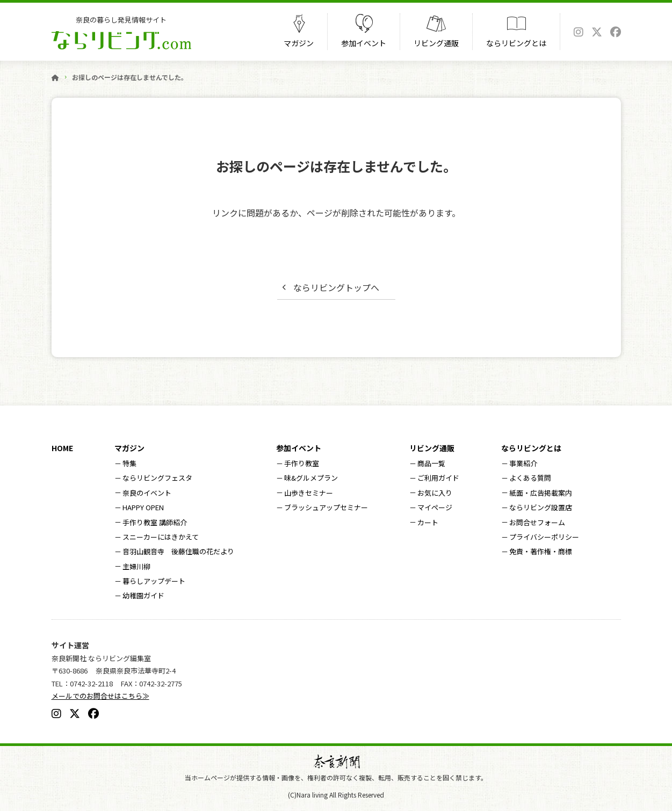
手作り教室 (302, 463)
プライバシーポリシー (544, 537)
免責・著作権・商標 (541, 551)
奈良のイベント (147, 493)
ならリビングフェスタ (157, 478)
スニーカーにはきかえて (161, 537)
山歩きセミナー (309, 493)
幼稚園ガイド (143, 595)
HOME (62, 448)
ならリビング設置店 (541, 507)
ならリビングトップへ (336, 287)
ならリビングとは (516, 43)
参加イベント (364, 43)
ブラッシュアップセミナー (326, 507)
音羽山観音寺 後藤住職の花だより (178, 551)
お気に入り (435, 493)
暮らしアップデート (154, 581)
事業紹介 (523, 463)
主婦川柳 (136, 566)
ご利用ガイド (438, 478)
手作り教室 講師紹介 (155, 522)
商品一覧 (431, 463)
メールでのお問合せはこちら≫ (100, 696)
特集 (129, 463)
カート (428, 522)
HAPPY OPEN (143, 507)
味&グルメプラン (311, 478)
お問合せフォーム (537, 522)
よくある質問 (530, 478)
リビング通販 (436, 43)
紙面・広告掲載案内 (541, 493)
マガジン (299, 43)
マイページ (435, 507)
